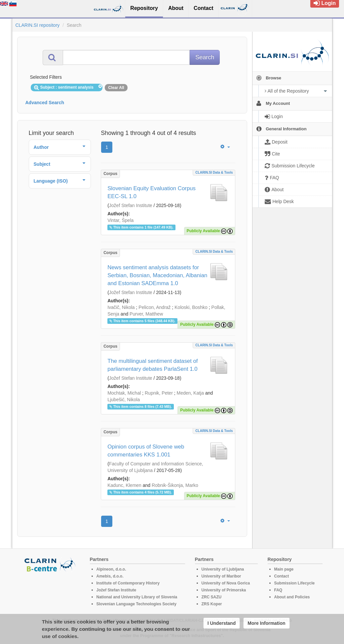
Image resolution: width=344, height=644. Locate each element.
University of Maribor (221, 576)
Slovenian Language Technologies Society (137, 604)
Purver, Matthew (146, 314)
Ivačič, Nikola (121, 307)
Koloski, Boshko (191, 307)
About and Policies (292, 597)
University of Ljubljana (223, 569)
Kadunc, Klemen (124, 485)
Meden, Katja (190, 393)
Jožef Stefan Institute (131, 205)
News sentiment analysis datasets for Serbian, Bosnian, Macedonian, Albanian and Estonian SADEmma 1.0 (157, 275)
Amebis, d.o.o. (110, 576)
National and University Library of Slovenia (137, 597)
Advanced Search (45, 103)
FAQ (278, 590)
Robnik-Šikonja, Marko (175, 485)
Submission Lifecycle (295, 583)
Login (325, 3)
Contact (282, 576)
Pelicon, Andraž (154, 307)
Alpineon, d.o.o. (111, 569)
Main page (284, 569)
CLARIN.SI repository (38, 25)
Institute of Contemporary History (128, 583)
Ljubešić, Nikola (124, 400)
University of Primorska (224, 590)
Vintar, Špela (120, 220)
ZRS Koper (212, 604)
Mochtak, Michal (124, 393)
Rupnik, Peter (159, 393)
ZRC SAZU (212, 597)
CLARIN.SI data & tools (214, 172)
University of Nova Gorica (226, 583)
